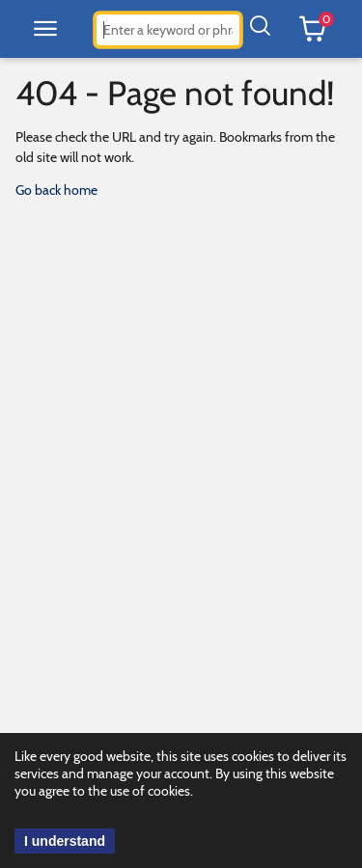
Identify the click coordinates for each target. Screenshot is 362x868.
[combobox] (168, 30)
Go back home (56, 190)
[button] (45, 29)
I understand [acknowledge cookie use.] (65, 841)
